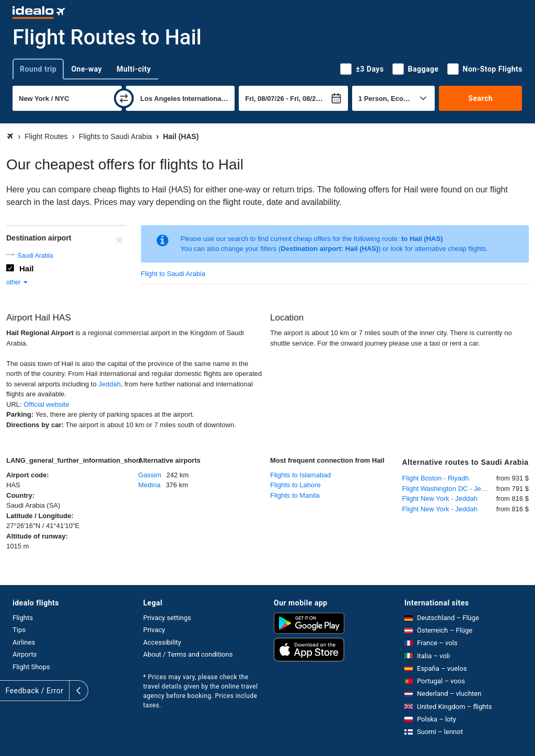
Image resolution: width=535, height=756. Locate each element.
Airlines (24, 642)
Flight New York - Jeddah (440, 499)
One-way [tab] (86, 69)
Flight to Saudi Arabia (173, 274)
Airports (25, 654)
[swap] (124, 98)
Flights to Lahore (295, 485)
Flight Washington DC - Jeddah (449, 489)
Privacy (154, 630)
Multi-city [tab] (134, 69)
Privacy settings (167, 618)
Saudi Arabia (35, 256)
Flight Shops (31, 667)
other (18, 282)
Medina (150, 485)
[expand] (9, 691)
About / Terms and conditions (188, 654)
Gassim (150, 475)
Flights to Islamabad (300, 475)
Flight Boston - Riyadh (436, 478)
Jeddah (109, 384)
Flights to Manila (295, 495)
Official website (46, 404)
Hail (27, 268)
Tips (19, 630)
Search (480, 98)
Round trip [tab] (38, 69)
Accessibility (162, 642)
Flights (23, 618)
